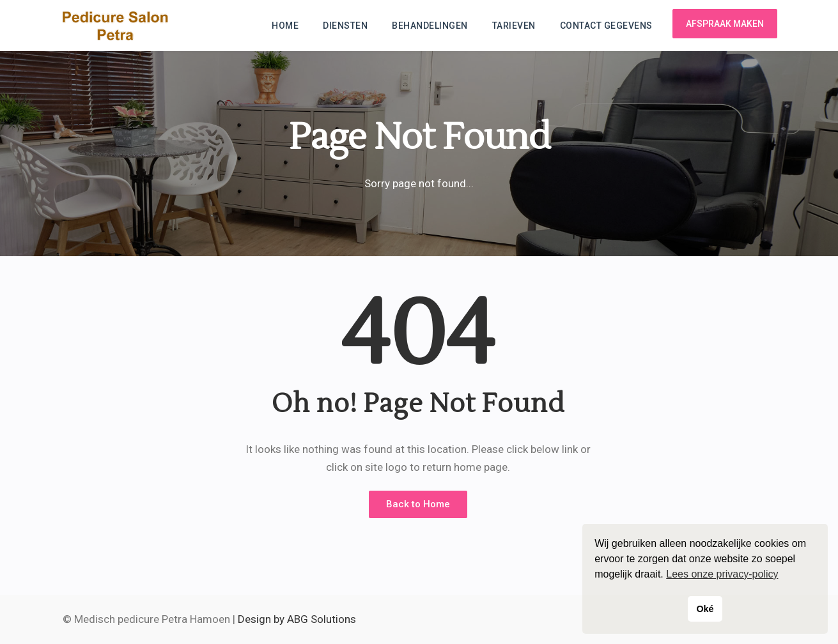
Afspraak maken (725, 24)
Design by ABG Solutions (297, 619)
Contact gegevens (606, 26)
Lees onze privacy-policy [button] (722, 574)
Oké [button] (705, 609)
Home (285, 26)
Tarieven (514, 26)
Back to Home (418, 504)
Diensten (345, 26)
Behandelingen (430, 26)
